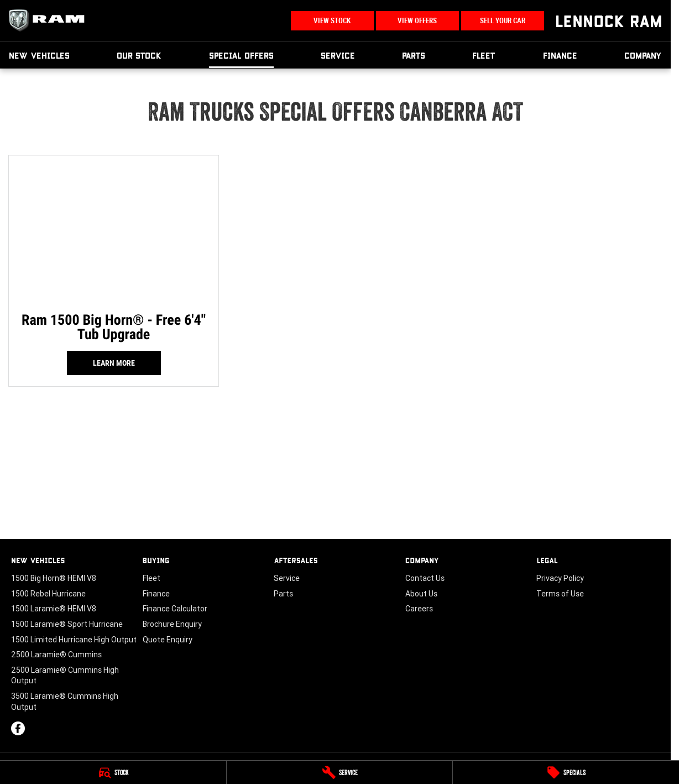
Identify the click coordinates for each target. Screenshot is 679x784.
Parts (414, 55)
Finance (560, 55)
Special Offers (241, 55)
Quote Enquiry (168, 640)
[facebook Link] (18, 728)
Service (338, 55)
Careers (419, 609)
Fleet (484, 55)
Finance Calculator (175, 609)
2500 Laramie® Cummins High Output (65, 676)
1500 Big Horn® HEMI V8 (54, 578)
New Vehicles (39, 55)
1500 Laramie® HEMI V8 (54, 609)
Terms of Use (560, 594)
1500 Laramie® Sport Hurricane (67, 624)
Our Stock (139, 55)
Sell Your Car (503, 21)
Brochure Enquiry (172, 624)
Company (643, 55)
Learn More (114, 363)
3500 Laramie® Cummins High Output (65, 702)
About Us (421, 594)
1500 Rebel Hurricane (48, 594)
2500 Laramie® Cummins (56, 655)
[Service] (340, 772)
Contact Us (425, 578)
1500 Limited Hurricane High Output (74, 640)
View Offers (417, 21)
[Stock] (113, 772)
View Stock (332, 21)
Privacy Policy (560, 578)
